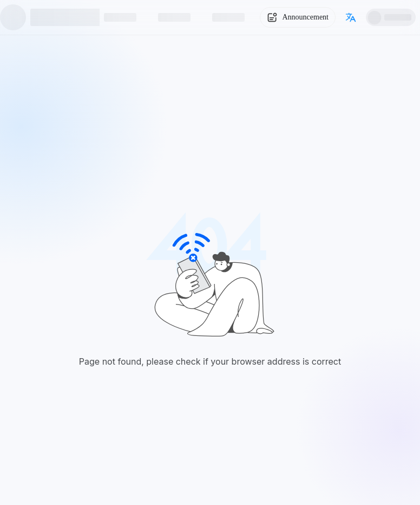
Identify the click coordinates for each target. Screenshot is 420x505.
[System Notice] (298, 17)
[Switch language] (351, 17)
